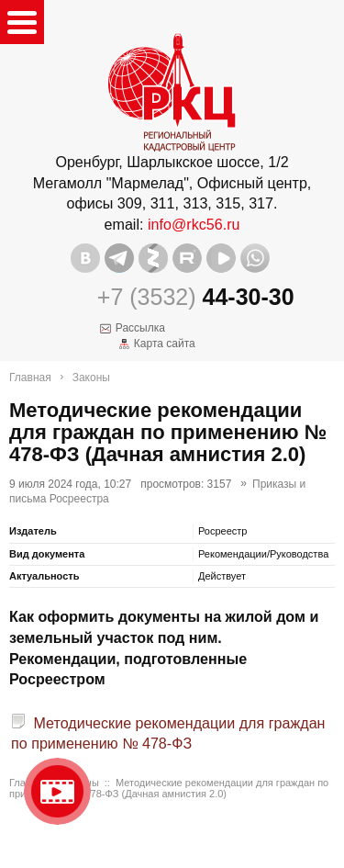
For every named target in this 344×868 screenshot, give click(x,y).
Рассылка (140, 328)
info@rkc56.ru (194, 224)
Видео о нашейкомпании (57, 791)
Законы (91, 378)
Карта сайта (165, 344)
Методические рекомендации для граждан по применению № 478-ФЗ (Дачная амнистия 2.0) (169, 788)
